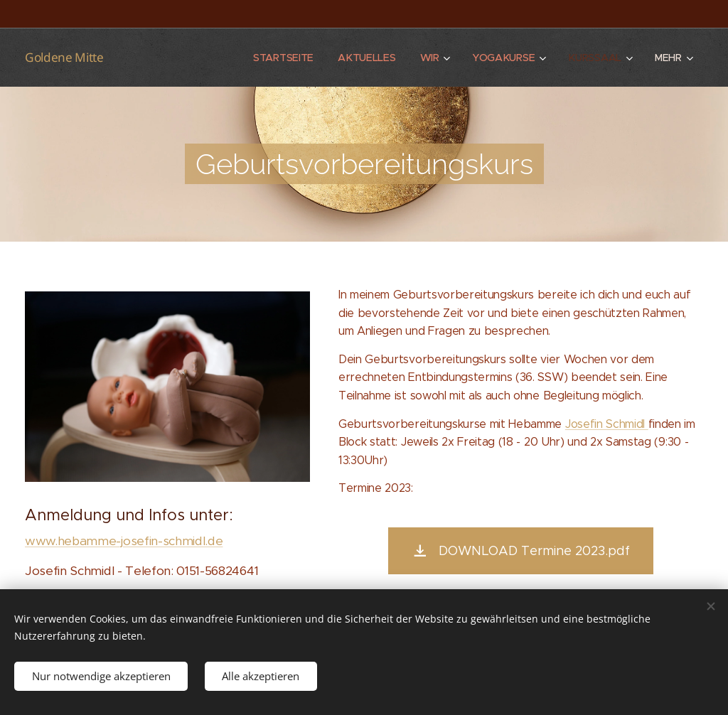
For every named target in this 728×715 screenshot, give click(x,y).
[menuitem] (283, 58)
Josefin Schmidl (607, 424)
